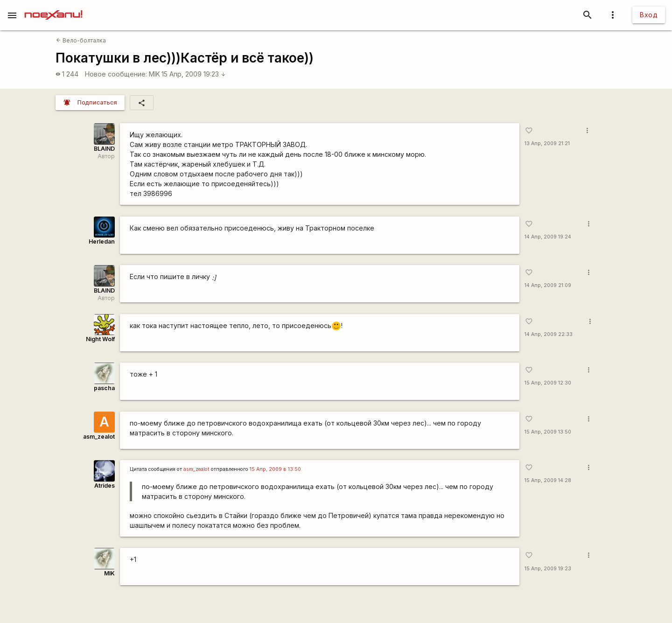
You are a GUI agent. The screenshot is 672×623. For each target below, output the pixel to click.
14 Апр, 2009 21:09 (548, 285)
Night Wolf (100, 339)
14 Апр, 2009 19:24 (548, 237)
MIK (154, 74)
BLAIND (104, 149)
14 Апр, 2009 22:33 (549, 334)
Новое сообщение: (116, 74)
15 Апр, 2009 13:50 (548, 432)
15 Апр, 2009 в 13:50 (275, 469)
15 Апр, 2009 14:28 (548, 480)
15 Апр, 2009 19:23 (194, 74)
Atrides (105, 486)
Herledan (102, 241)
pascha (104, 388)
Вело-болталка (81, 40)
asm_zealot (99, 437)
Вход (649, 15)
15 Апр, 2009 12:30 (548, 383)
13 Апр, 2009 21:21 (547, 143)
